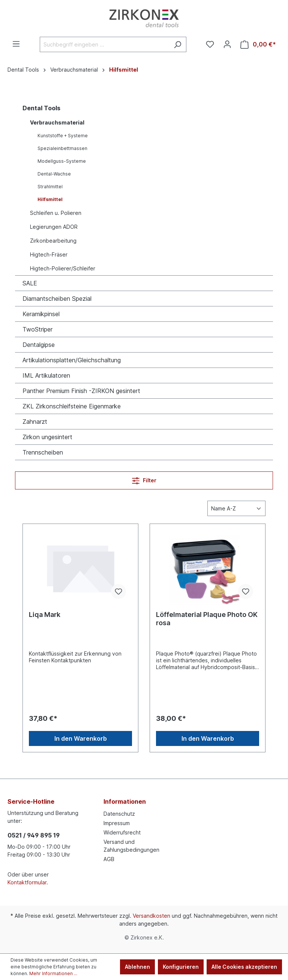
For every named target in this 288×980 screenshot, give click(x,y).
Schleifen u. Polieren (56, 213)
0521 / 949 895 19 (34, 835)
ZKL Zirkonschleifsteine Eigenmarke (72, 406)
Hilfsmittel (50, 199)
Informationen (125, 801)
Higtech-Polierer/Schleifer (63, 268)
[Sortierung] (236, 508)
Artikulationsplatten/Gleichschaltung (72, 360)
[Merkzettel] (210, 44)
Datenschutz (119, 814)
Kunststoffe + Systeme (63, 136)
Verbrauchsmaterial (57, 122)
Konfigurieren (181, 967)
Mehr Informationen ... (53, 973)
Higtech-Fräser (49, 254)
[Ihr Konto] (227, 44)
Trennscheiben (43, 452)
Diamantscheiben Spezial (57, 299)
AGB (109, 859)
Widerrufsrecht (122, 832)
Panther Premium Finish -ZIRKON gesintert (81, 391)
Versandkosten (151, 916)
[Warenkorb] (258, 44)
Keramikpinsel (41, 314)
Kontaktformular (27, 882)
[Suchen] (178, 44)
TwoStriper (37, 329)
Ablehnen (137, 967)
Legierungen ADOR (54, 227)
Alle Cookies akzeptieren (244, 967)
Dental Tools (41, 108)
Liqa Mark (45, 615)
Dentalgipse (39, 345)
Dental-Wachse (54, 174)
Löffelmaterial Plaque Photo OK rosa (207, 619)
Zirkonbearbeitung (53, 241)
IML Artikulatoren (46, 375)
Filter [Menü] (144, 479)
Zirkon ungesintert (47, 437)
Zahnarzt (35, 422)
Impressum (117, 823)
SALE (30, 283)
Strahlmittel (50, 187)
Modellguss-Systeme (62, 161)
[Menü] (16, 44)
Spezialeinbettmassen (62, 148)
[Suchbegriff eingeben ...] (104, 44)
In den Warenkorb (81, 738)
